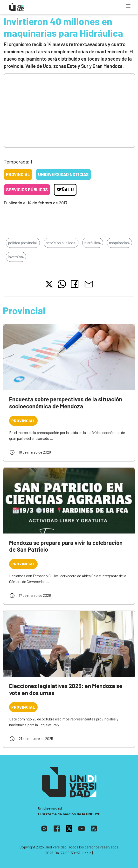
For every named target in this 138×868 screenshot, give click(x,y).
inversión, (16, 257)
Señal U (65, 190)
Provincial (18, 174)
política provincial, (23, 243)
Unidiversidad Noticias (63, 174)
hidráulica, (93, 243)
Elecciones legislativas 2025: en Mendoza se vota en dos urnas (66, 689)
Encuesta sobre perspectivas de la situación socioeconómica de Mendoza (66, 403)
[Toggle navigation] (128, 6)
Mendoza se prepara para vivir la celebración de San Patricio (66, 546)
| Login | (87, 853)
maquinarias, (119, 243)
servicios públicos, (61, 243)
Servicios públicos (27, 190)
